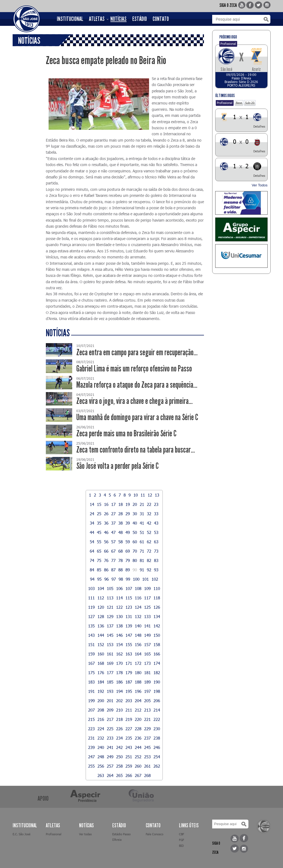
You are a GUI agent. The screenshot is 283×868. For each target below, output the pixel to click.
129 (110, 616)
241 (110, 747)
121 (110, 607)
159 (91, 654)
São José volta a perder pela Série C (117, 466)
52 (149, 532)
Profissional (228, 44)
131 (129, 616)
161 (110, 654)
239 (91, 747)
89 (128, 570)
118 (157, 598)
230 (157, 729)
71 (142, 551)
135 (91, 626)
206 (157, 701)
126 (157, 607)
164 (138, 654)
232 (101, 738)
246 (157, 747)
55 (99, 542)
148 (138, 635)
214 (157, 710)
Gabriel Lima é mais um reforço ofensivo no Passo (134, 369)
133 (147, 616)
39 (128, 523)
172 (138, 663)
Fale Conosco (155, 834)
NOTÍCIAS (118, 19)
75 (99, 560)
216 (101, 719)
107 (129, 588)
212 (138, 710)
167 (91, 663)
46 (106, 532)
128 (101, 616)
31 (142, 514)
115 (129, 598)
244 (138, 747)
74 (92, 560)
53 (156, 532)
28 (121, 514)
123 (129, 607)
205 (147, 701)
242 (119, 747)
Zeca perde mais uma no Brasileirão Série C (126, 433)
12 (150, 495)
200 (101, 701)
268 (147, 775)
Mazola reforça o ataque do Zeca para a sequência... (137, 385)
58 (121, 542)
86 (106, 570)
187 (129, 682)
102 (155, 579)
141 (147, 626)
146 (119, 635)
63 (156, 542)
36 (106, 523)
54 (92, 542)
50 (135, 532)
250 (119, 757)
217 (110, 719)
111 (91, 598)
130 (119, 616)
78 (121, 560)
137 (110, 626)
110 (157, 588)
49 (128, 532)
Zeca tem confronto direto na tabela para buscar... (136, 450)
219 (129, 719)
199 (91, 701)
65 (99, 551)
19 (128, 504)
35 (99, 523)
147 (129, 635)
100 (136, 579)
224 (101, 729)
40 (135, 523)
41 (142, 523)
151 (91, 644)
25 (99, 514)
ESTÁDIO (140, 19)
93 (156, 570)
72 (149, 551)
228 (138, 729)
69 (128, 551)
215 (91, 719)
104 (101, 588)
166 (157, 654)
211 (129, 710)
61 (142, 542)
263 (101, 775)
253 (147, 757)
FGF (182, 840)
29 (128, 514)
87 (113, 570)
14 (92, 504)
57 (113, 542)
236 (138, 738)
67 (113, 551)
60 (135, 542)
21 (142, 504)
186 (119, 682)
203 (129, 701)
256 (101, 766)
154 (119, 644)
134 (157, 616)
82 (149, 560)
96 (107, 579)
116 (138, 598)
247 (91, 757)
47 (113, 532)
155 (129, 644)
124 (138, 607)
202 (119, 701)
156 (138, 644)
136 (101, 626)
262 (157, 766)
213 (147, 710)
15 (99, 504)
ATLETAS (97, 19)
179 (129, 673)
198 (157, 691)
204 (138, 701)
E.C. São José (22, 834)
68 (121, 551)
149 (147, 635)
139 (129, 626)
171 (129, 663)
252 (138, 757)
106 (119, 588)
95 (99, 579)
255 (91, 766)
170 (119, 663)
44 (92, 532)
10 (136, 495)
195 (129, 691)
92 (149, 570)
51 (142, 532)
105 (110, 588)
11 (143, 495)
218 (119, 719)
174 (157, 663)
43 (156, 523)
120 (101, 607)
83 (156, 560)
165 (147, 654)
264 (110, 775)
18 (121, 504)
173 (147, 663)
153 (110, 644)
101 (145, 579)
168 (101, 663)
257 (110, 766)
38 (121, 523)
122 (119, 607)
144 (101, 635)
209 (110, 710)
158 (157, 644)
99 (128, 579)
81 (142, 560)
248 (101, 757)
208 (101, 710)
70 (135, 551)
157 (147, 644)
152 (101, 644)
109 (147, 588)
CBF (182, 834)
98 (121, 579)
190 (157, 682)
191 (91, 691)
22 (149, 504)
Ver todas (85, 834)
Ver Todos (260, 185)
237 (147, 738)
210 (119, 710)
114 (119, 598)
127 (91, 616)
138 (119, 626)
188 (138, 682)
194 (119, 691)
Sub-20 (250, 103)
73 (156, 551)
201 (110, 701)
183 (91, 682)
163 (129, 654)
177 (110, 673)
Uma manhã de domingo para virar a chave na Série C (137, 417)
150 (157, 635)
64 (92, 551)
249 (110, 757)
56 (106, 542)
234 (119, 738)
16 (106, 504)
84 (92, 570)
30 (135, 514)
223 (91, 729)
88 (121, 570)
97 (114, 579)
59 (128, 542)
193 (110, 691)
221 (147, 719)
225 (110, 729)
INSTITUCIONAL (70, 19)
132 (138, 616)
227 (129, 729)
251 (129, 757)
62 (149, 542)
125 (147, 607)
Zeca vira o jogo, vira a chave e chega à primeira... (135, 401)
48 (121, 532)
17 (113, 504)
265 (119, 775)
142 (157, 626)
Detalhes (259, 126)
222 (157, 719)
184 (101, 682)
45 (99, 532)
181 (147, 673)
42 (149, 523)
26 (106, 514)
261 (147, 766)
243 (129, 747)
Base (239, 103)
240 (101, 747)
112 (101, 598)
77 (113, 560)
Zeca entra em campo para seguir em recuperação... (137, 352)
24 (92, 514)
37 (113, 523)
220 (138, 719)
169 (110, 663)
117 (147, 598)
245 (147, 747)
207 (91, 710)
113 (110, 598)
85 (99, 570)
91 (142, 570)
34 (92, 523)
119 (91, 607)
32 (149, 514)
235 (129, 738)
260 (138, 766)
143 (91, 635)
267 (138, 775)
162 (119, 654)
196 (138, 691)
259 (129, 766)
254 (157, 757)
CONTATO (161, 19)
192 (101, 691)
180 (138, 673)
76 (106, 560)
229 (147, 729)
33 (156, 514)
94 (92, 579)
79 (128, 560)
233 (110, 738)
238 (157, 738)
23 (156, 504)
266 (129, 775)
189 (147, 682)
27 (113, 514)
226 (119, 729)
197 (147, 691)
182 (157, 673)
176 (101, 673)
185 (110, 682)
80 (135, 560)
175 (91, 673)
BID (181, 846)
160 (101, 654)
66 (106, 551)
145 (110, 635)
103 (91, 588)
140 (138, 626)
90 (135, 570)
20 (135, 504)
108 (138, 588)
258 (119, 766)
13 (157, 495)
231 (91, 738)
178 (119, 673)
